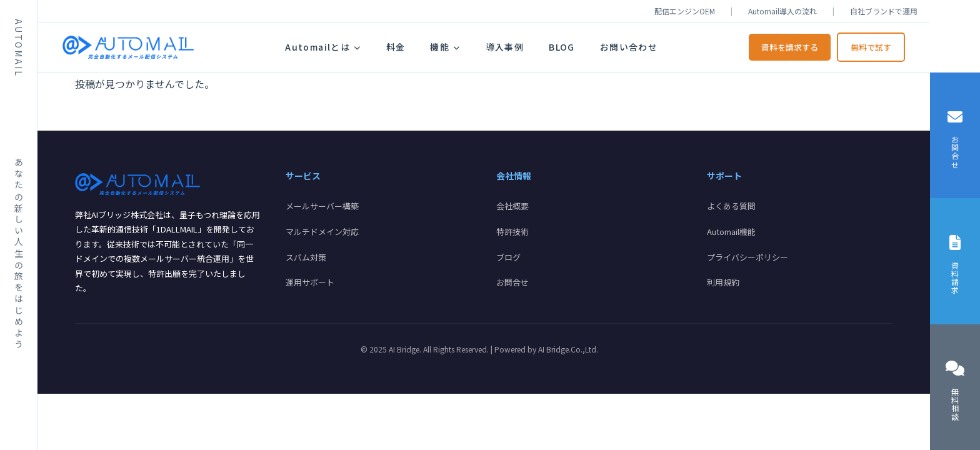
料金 (396, 47)
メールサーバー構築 (322, 206)
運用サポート (310, 282)
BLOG (562, 47)
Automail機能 (731, 232)
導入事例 (505, 47)
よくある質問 (731, 206)
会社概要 (512, 206)
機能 (445, 47)
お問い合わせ (629, 47)
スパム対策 (306, 257)
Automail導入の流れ (782, 11)
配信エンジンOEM (685, 11)
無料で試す (871, 47)
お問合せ (512, 282)
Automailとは (323, 47)
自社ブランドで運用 (884, 11)
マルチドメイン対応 (322, 232)
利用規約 (723, 282)
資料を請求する (790, 47)
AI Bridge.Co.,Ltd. (568, 349)
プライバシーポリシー (747, 257)
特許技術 (512, 232)
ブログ (508, 257)
